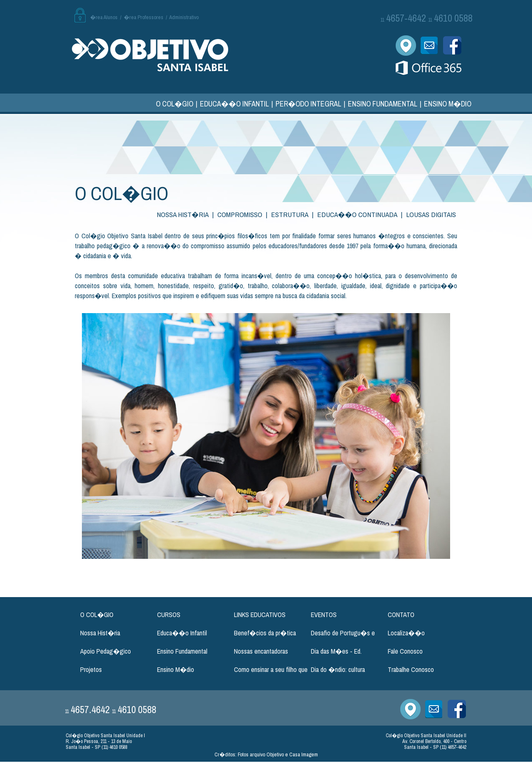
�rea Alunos (104, 17)
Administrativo (184, 17)
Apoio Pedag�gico (106, 651)
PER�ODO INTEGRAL (308, 104)
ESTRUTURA (290, 214)
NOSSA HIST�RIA (183, 214)
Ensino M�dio (176, 669)
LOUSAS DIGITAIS (431, 214)
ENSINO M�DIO (448, 104)
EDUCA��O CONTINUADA (357, 214)
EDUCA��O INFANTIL (234, 104)
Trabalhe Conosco (411, 669)
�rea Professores (144, 17)
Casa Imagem (304, 754)
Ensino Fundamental (182, 651)
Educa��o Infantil (182, 633)
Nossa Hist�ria (100, 633)
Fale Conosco (405, 651)
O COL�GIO (175, 104)
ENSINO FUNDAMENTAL (383, 104)
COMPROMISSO (240, 214)
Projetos (91, 669)
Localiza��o (406, 633)
